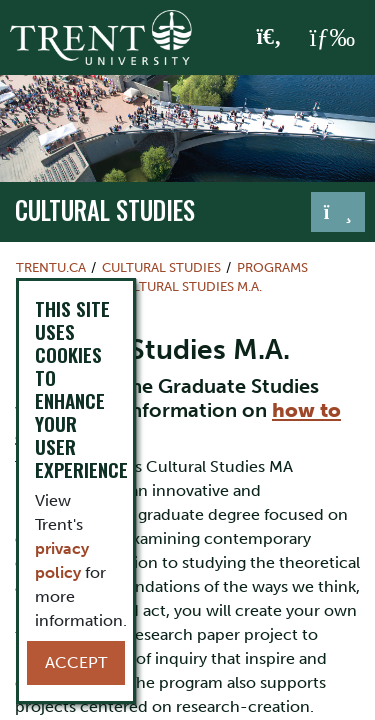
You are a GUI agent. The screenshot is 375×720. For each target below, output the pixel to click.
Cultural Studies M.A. (188, 286)
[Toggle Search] (269, 38)
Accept (76, 662)
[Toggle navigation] (338, 212)
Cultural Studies (105, 210)
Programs (272, 267)
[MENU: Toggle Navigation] (332, 38)
